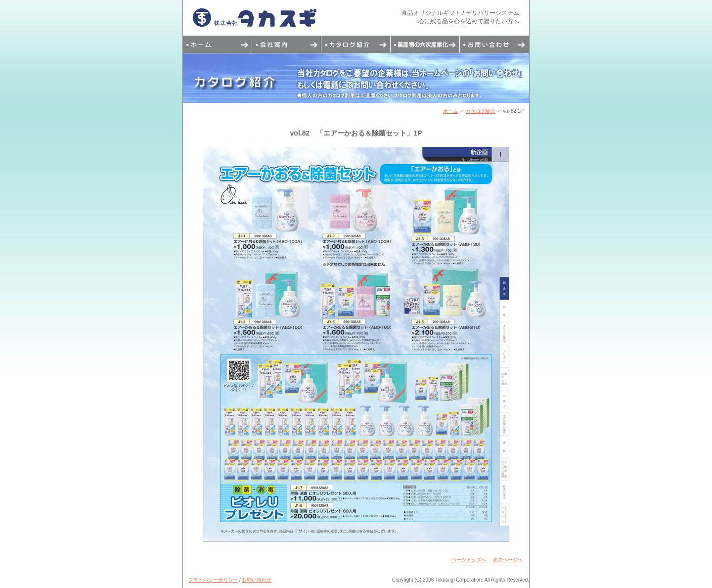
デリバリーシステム (425, 44)
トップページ (218, 44)
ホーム (450, 111)
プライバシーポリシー (213, 580)
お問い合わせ (494, 44)
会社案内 (287, 44)
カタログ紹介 (356, 44)
